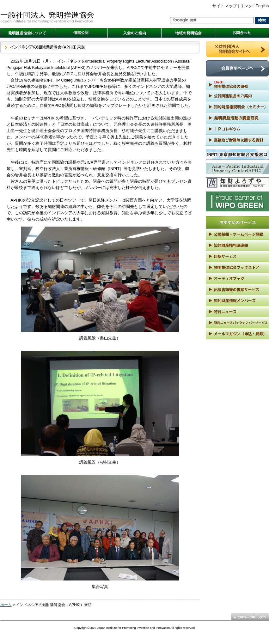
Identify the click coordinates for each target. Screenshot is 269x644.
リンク (246, 6)
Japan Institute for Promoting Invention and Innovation (133, 628)
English (262, 6)
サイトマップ (224, 6)
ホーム (6, 605)
